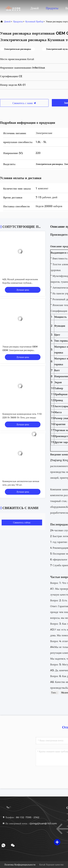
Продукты (52, 8)
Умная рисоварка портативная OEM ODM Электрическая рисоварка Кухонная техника (20, 350)
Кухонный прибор (34, 22)
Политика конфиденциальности (20, 865)
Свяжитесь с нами (24, 103)
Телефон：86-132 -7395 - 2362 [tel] (21, 817)
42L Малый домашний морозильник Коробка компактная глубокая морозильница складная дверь (20, 283)
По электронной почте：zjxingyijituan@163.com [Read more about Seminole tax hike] (30, 823)
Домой (35, 8)
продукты (18, 22)
